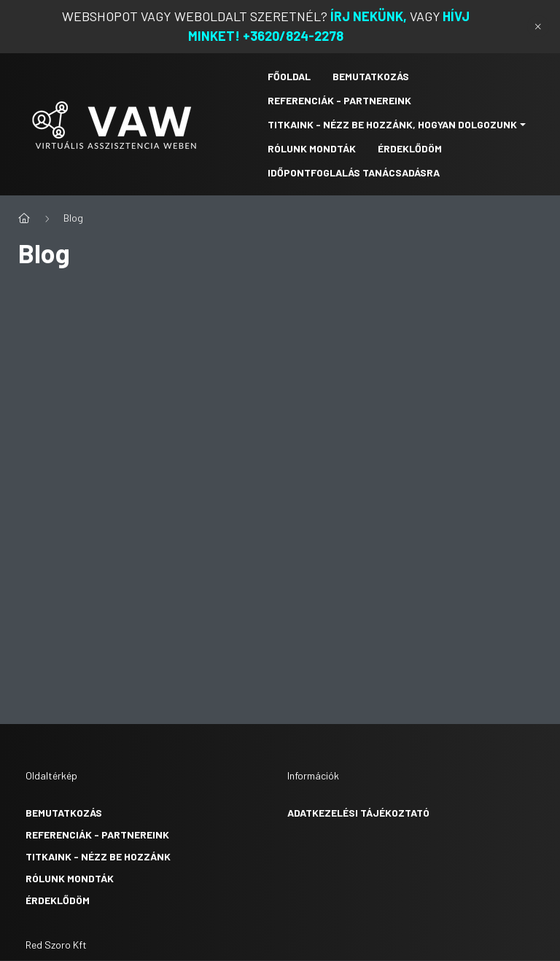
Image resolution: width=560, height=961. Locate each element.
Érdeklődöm (410, 148)
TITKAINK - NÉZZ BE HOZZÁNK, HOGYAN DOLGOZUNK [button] (392, 124)
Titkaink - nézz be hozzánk (98, 856)
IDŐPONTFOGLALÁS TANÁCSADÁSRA (354, 172)
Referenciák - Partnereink (339, 100)
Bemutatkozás (371, 76)
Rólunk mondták (70, 878)
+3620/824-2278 (293, 36)
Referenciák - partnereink (97, 834)
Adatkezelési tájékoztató (358, 813)
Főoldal (289, 76)
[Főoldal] (24, 218)
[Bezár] (538, 26)
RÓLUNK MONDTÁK (312, 148)
